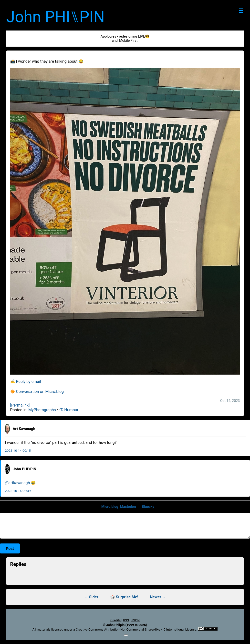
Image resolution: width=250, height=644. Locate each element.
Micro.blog (110, 507)
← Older (91, 597)
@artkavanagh (17, 483)
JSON (135, 620)
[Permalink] (20, 405)
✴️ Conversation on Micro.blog (37, 392)
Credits (115, 620)
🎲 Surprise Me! (124, 597)
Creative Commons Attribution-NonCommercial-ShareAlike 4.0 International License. (136, 629)
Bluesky (148, 507)
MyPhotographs (42, 410)
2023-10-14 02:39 (18, 491)
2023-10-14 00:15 (18, 450)
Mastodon (128, 507)
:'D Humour (69, 410)
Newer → (158, 597)
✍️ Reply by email (26, 382)
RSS (126, 620)
